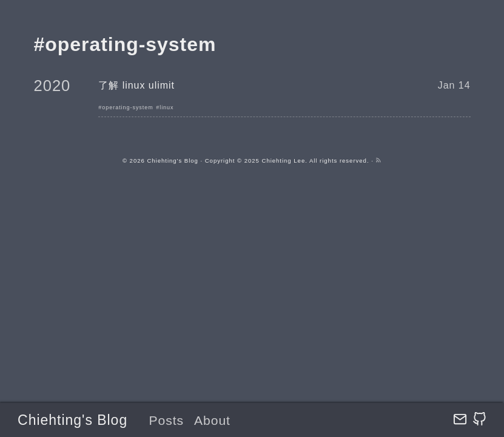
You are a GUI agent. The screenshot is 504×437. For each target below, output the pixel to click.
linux (166, 107)
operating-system (127, 107)
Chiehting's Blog (72, 420)
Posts (166, 420)
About (212, 420)
